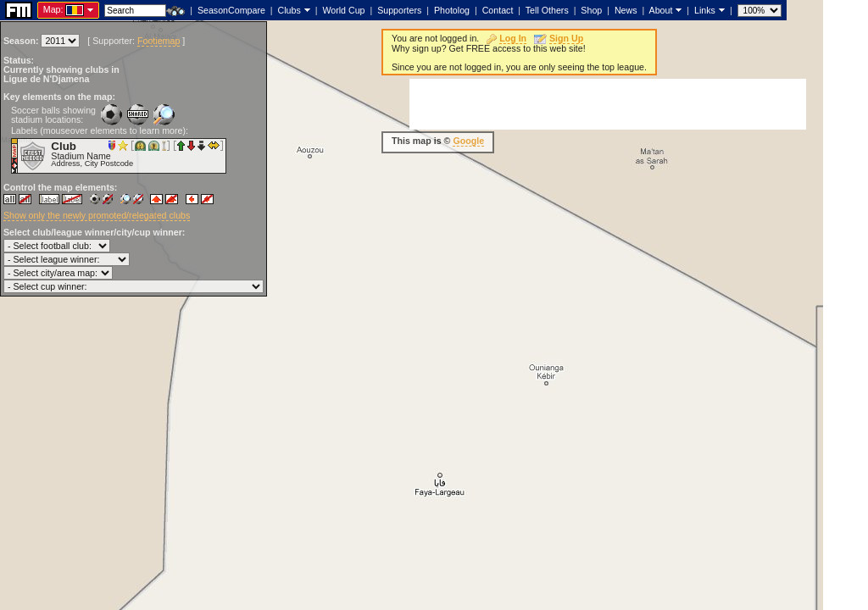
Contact (498, 10)
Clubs (289, 10)
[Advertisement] (608, 104)
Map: (53, 9)
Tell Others (547, 10)
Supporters (399, 10)
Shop (591, 10)
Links (705, 10)
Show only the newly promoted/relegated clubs (97, 215)
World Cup (343, 10)
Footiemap (159, 41)
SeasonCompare (231, 10)
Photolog (452, 10)
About (661, 10)
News (626, 10)
